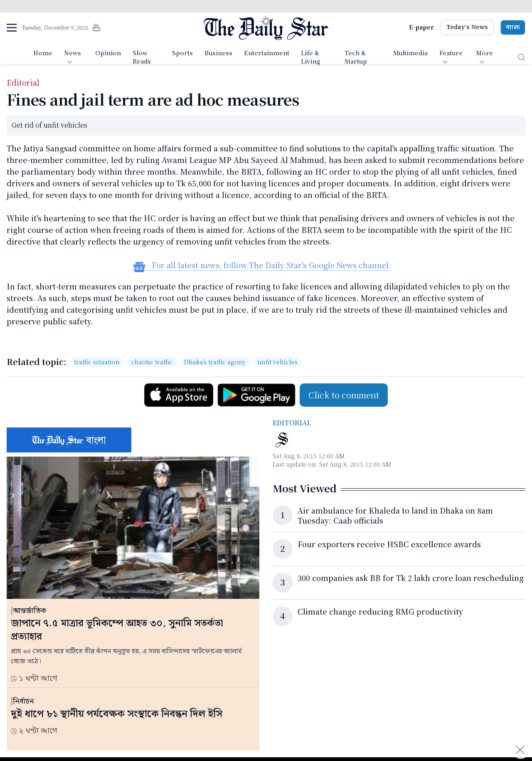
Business (218, 53)
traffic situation (97, 362)
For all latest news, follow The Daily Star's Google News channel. (262, 265)
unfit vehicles (277, 362)
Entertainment (267, 53)
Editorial (292, 423)
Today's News (467, 27)
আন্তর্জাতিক (30, 611)
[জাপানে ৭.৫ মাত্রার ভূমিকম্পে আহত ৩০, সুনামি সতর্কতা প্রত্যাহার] (133, 528)
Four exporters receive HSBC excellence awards (389, 544)
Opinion (108, 53)
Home (43, 53)
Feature (451, 53)
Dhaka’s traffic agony (215, 362)
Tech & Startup (356, 57)
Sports (182, 53)
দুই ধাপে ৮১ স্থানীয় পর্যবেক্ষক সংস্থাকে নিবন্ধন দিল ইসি (117, 714)
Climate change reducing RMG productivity (380, 611)
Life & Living (311, 57)
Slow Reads (142, 57)
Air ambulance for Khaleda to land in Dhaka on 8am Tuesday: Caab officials (395, 515)
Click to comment (344, 395)
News (73, 53)
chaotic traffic (152, 362)
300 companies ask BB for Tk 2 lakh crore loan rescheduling (411, 578)
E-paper (421, 27)
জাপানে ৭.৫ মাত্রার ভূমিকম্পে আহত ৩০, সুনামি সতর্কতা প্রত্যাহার (117, 630)
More (484, 53)
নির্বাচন (23, 701)
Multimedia (410, 53)
